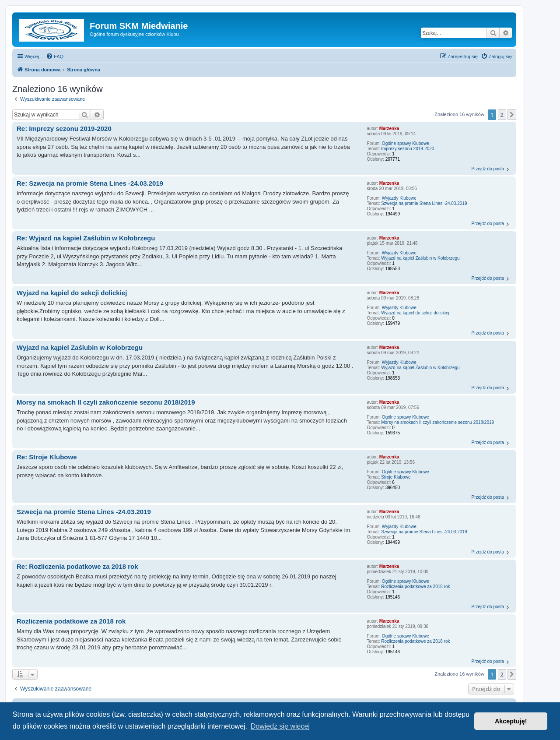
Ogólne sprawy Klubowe (406, 143)
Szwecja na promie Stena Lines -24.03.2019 (424, 203)
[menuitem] (55, 56)
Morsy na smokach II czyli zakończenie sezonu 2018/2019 (437, 422)
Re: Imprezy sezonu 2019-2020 (64, 129)
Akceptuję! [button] (511, 721)
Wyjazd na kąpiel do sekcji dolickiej (415, 313)
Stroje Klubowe (396, 477)
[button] (512, 115)
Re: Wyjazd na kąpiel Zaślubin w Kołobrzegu (86, 238)
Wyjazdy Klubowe (399, 198)
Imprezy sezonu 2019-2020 (408, 149)
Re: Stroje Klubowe (47, 457)
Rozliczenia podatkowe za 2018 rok (415, 587)
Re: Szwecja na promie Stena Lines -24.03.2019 (90, 183)
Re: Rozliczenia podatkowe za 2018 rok (77, 566)
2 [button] (502, 115)
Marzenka (389, 129)
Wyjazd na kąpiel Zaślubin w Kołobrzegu (420, 258)
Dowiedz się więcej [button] (280, 726)
